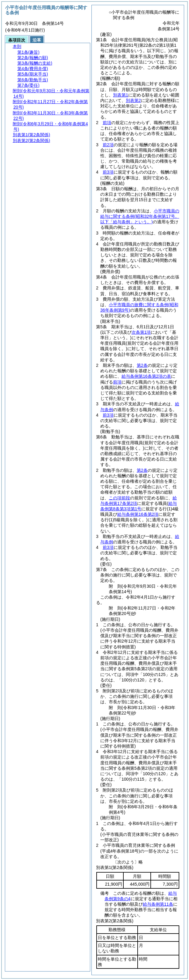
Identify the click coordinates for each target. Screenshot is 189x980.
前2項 (108, 145)
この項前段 (119, 498)
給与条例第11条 (158, 904)
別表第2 (133, 100)
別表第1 (121, 95)
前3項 (108, 172)
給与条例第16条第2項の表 (146, 376)
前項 (107, 123)
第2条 (142, 365)
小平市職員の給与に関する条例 (140, 216)
